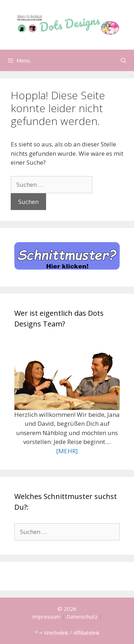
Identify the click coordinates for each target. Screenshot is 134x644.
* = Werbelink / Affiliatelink (67, 633)
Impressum (46, 616)
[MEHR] (67, 451)
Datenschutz (82, 616)
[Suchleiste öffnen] (123, 60)
